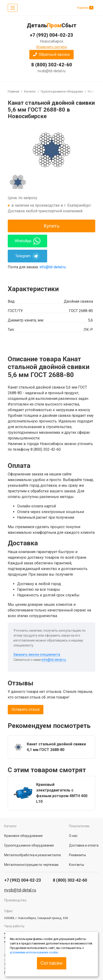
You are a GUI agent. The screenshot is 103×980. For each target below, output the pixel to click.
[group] (51, 149)
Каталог (30, 91)
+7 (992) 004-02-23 (51, 35)
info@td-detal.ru (53, 267)
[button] (51, 55)
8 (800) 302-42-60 (52, 65)
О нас (73, 836)
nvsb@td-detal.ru (51, 71)
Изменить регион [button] (51, 47)
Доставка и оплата (84, 845)
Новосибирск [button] (52, 41)
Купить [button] (52, 226)
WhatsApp (27, 241)
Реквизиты (77, 855)
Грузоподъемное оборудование (64, 91)
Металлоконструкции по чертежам (31, 865)
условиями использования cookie (34, 952)
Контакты (76, 865)
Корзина (85, 8)
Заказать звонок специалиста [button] (37, 655)
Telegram (27, 256)
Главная (13, 91)
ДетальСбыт (52, 25)
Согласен (51, 963)
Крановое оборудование (23, 836)
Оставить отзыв (26, 709)
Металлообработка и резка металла (32, 855)
